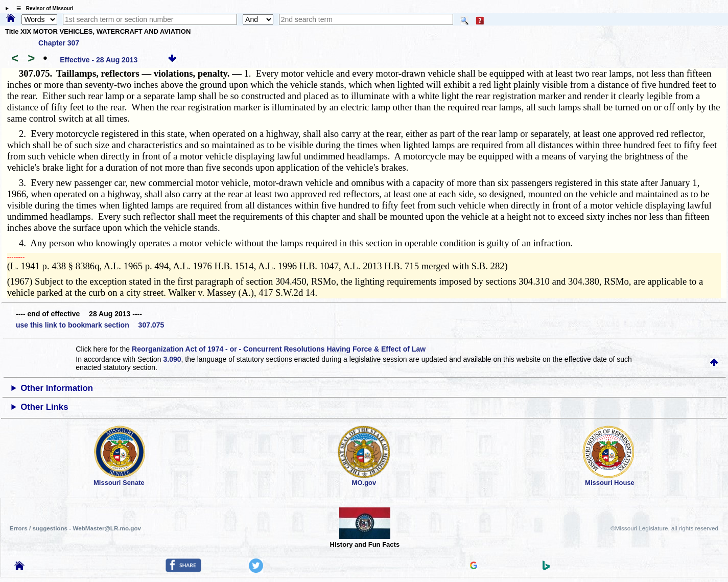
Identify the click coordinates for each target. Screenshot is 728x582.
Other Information (57, 388)
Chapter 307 (59, 43)
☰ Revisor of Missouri (42, 8)
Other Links (44, 407)
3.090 (172, 359)
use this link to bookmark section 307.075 (90, 325)
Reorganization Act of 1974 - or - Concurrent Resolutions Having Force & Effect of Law (279, 349)
